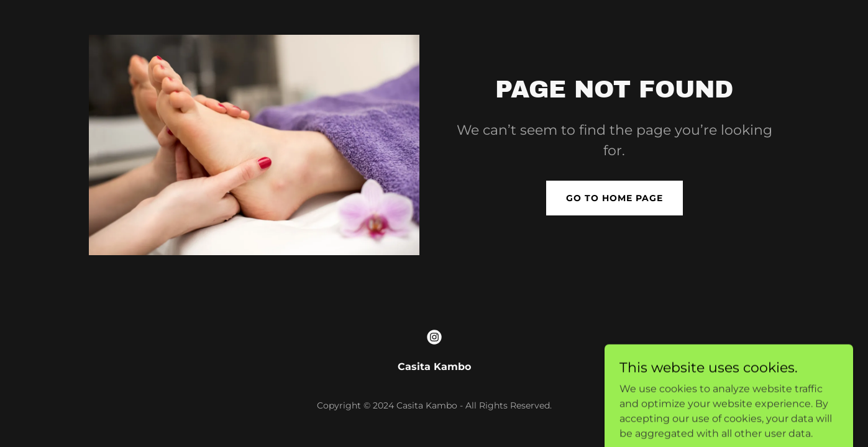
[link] (434, 337)
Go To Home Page (614, 198)
